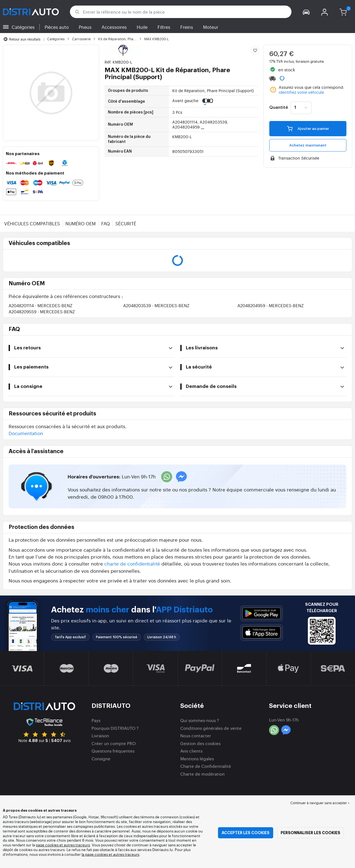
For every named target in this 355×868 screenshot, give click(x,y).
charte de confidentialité (132, 563)
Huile (142, 27)
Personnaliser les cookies (310, 833)
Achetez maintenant (308, 145)
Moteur (211, 27)
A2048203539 (156, 305)
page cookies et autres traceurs (63, 845)
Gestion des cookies (200, 743)
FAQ (106, 223)
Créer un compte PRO (114, 743)
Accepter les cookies (246, 833)
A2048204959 (271, 305)
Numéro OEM (81, 223)
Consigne (101, 759)
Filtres (164, 27)
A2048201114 (40, 305)
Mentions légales (197, 759)
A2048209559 (42, 311)
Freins (187, 27)
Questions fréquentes (113, 751)
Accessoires (114, 27)
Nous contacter (196, 735)
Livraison (100, 735)
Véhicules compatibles (32, 223)
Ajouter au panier (308, 128)
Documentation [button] (26, 433)
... (202, 127)
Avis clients (191, 751)
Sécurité (126, 223)
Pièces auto (57, 27)
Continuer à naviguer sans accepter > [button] (320, 803)
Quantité (279, 108)
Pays (96, 720)
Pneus (85, 27)
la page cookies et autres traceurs (110, 854)
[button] (306, 12)
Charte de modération (202, 774)
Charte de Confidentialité (206, 766)
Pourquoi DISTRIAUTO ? (115, 728)
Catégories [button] (23, 27)
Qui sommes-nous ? (200, 720)
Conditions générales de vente (211, 728)
